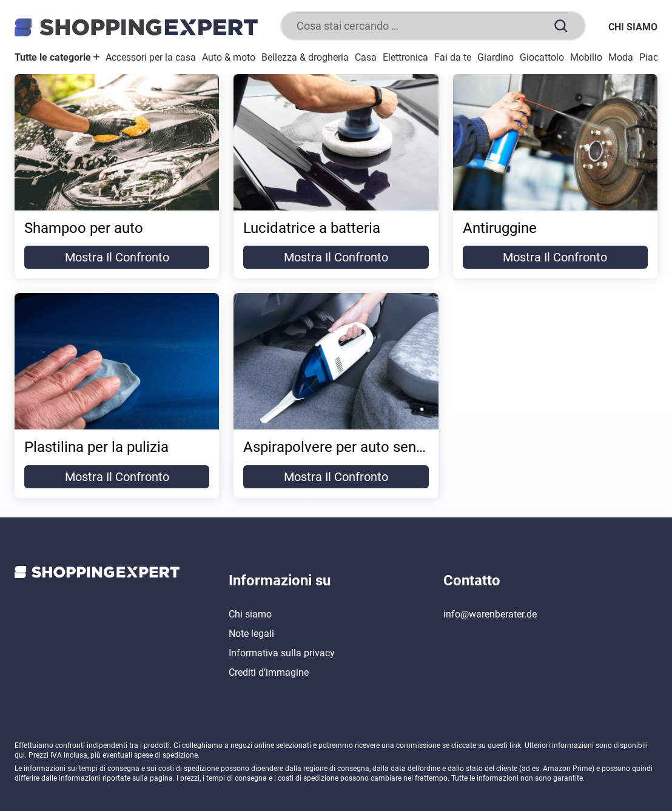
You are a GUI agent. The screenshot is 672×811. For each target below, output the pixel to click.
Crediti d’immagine (269, 672)
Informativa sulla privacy (282, 653)
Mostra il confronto (117, 257)
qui (20, 755)
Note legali (251, 634)
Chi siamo (633, 27)
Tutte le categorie (57, 57)
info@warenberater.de (490, 614)
